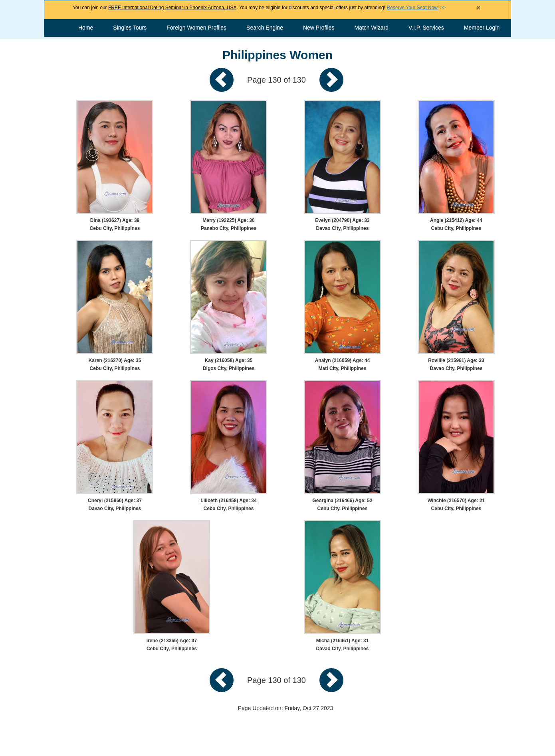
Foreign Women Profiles (196, 28)
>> (416, 8)
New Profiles (319, 28)
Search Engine (265, 28)
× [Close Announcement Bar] (479, 8)
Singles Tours (130, 28)
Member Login (482, 28)
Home (86, 28)
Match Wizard (372, 28)
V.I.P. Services (426, 28)
